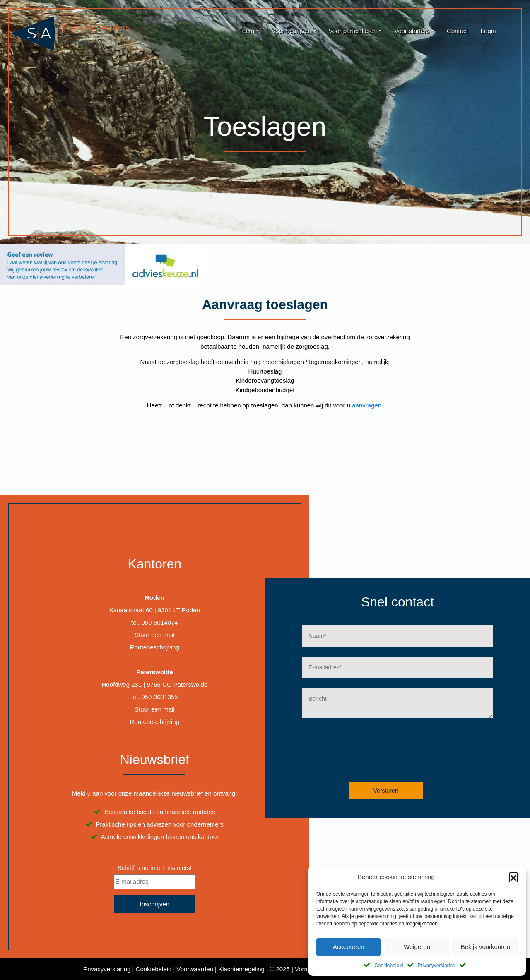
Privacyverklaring (437, 966)
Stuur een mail (155, 635)
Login (488, 31)
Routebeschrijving (155, 647)
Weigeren (417, 947)
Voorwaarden (195, 969)
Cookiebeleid (389, 966)
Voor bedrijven (291, 31)
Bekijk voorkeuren (485, 947)
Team (247, 31)
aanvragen (367, 405)
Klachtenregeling (241, 969)
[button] (513, 877)
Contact (458, 31)
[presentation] (401, 757)
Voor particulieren (353, 31)
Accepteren (349, 947)
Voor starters (412, 31)
